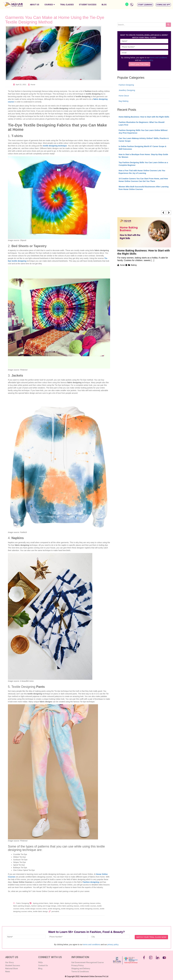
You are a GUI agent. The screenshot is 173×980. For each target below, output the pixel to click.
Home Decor (124, 96)
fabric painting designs (22, 906)
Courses (50, 5)
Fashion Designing (126, 85)
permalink (55, 911)
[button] (145, 5)
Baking (134, 265)
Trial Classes (67, 5)
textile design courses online (36, 909)
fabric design (54, 903)
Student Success (88, 5)
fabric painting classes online (90, 903)
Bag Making (124, 101)
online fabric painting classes (68, 906)
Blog (104, 5)
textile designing (54, 909)
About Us (35, 5)
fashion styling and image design (44, 906)
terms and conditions (159, 58)
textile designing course (70, 909)
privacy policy (147, 60)
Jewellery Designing (127, 90)
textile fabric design (40, 911)
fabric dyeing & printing (69, 903)
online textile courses (88, 906)
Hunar (33, 85)
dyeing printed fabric (41, 903)
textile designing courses (89, 909)
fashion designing (91, 882)
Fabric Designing (23, 903)
